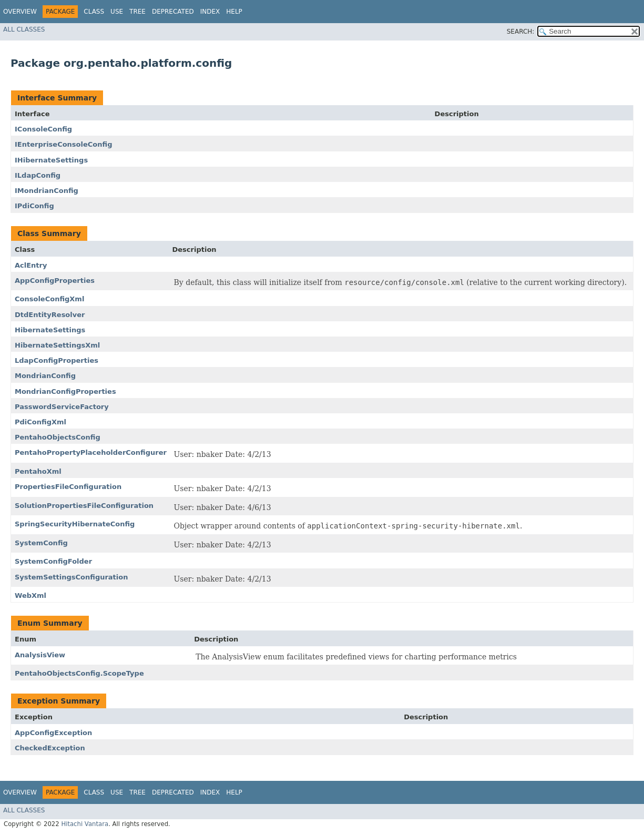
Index (210, 12)
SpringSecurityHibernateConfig (75, 524)
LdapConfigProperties (57, 360)
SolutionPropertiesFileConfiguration (84, 506)
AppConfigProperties (55, 281)
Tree (137, 12)
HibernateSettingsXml (57, 345)
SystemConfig (41, 543)
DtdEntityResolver (50, 315)
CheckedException (50, 748)
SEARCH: (521, 32)
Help (234, 12)
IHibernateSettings (51, 160)
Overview (20, 12)
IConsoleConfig (43, 129)
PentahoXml (38, 471)
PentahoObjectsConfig (58, 437)
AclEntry (31, 265)
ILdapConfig (38, 175)
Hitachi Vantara (85, 824)
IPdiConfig (34, 206)
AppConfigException (53, 733)
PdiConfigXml (40, 422)
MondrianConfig (45, 376)
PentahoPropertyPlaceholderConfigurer (91, 452)
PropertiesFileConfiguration (68, 487)
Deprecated (173, 12)
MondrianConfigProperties (65, 391)
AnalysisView (40, 655)
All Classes (24, 29)
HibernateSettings (50, 330)
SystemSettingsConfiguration (71, 577)
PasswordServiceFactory (62, 407)
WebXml (30, 595)
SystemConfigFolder (53, 561)
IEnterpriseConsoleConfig (63, 144)
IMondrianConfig (47, 191)
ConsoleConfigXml (49, 299)
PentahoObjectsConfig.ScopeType (79, 673)
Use (117, 12)
